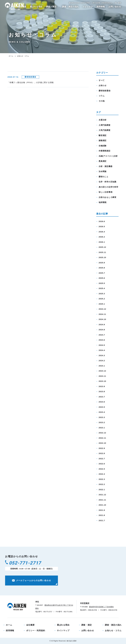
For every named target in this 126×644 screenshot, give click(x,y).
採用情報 (101, 7)
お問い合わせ (115, 7)
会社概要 (30, 625)
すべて (102, 80)
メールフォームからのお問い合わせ (32, 582)
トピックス (88, 7)
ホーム (11, 56)
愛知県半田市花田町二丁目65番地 (101, 607)
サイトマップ (63, 631)
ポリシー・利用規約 (36, 631)
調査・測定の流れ (70, 7)
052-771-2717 (29, 564)
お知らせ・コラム (113, 631)
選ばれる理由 (36, 7)
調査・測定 (51, 7)
